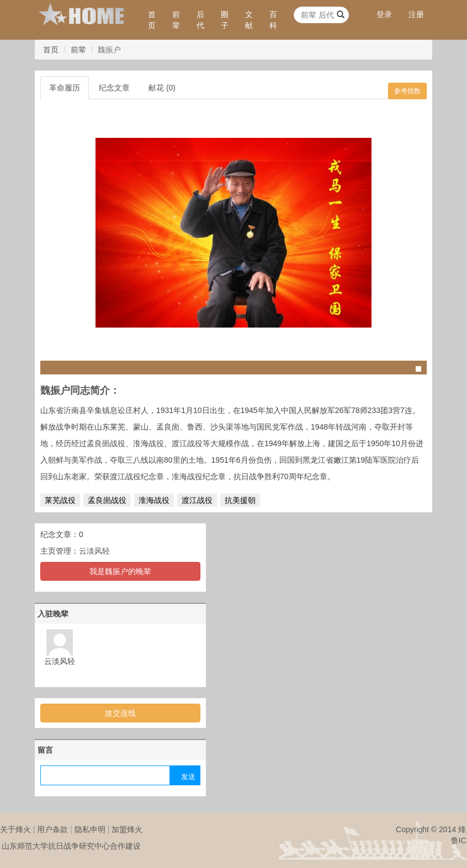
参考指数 (407, 91)
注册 (416, 14)
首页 (152, 20)
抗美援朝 (240, 500)
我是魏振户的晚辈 (120, 571)
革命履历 (65, 88)
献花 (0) (162, 88)
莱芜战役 (60, 500)
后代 (200, 20)
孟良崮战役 (107, 500)
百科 (273, 20)
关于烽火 (15, 829)
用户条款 (52, 829)
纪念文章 (114, 88)
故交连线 (120, 713)
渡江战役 (197, 500)
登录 (384, 14)
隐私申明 (90, 829)
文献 (249, 20)
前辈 (176, 20)
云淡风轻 (94, 551)
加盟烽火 (127, 829)
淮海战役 (154, 500)
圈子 (225, 20)
